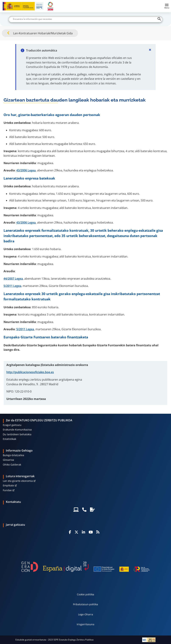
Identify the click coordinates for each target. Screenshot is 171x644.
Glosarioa (8, 460)
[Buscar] (85, 19)
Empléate (8, 485)
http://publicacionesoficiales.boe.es (30, 372)
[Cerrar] (150, 50)
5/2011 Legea (12, 286)
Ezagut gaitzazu (12, 425)
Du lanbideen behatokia (17, 434)
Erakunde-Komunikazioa (17, 430)
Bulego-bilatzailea (13, 455)
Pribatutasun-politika (85, 604)
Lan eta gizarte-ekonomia (18, 481)
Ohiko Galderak (12, 465)
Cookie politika (85, 594)
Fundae (7, 490)
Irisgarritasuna (85, 624)
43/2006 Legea (26, 170)
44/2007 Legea (13, 279)
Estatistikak (9, 439)
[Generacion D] (86, 567)
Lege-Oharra (86, 614)
